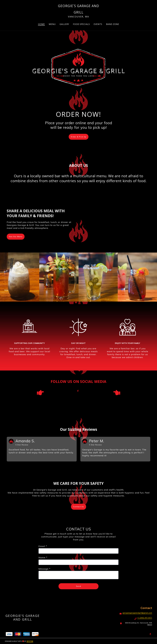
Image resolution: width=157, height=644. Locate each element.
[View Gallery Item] (20, 277)
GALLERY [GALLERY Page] (64, 24)
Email (43, 546)
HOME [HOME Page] (41, 24)
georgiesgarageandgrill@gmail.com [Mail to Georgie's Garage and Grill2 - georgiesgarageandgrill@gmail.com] (137, 613)
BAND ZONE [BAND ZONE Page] (113, 24)
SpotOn (30, 641)
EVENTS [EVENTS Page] (98, 24)
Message (44, 569)
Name (43, 558)
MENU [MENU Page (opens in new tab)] (52, 24)
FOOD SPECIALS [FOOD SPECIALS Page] (81, 24)
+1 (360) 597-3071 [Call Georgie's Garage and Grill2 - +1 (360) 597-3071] (145, 618)
